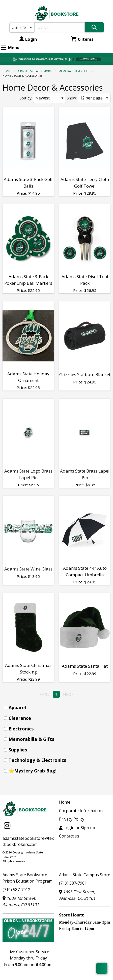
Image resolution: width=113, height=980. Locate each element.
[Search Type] (22, 28)
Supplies (18, 750)
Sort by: (26, 98)
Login (28, 39)
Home (7, 71)
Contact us (69, 836)
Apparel (17, 707)
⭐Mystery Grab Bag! (33, 771)
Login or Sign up (77, 828)
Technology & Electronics (37, 760)
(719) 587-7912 (16, 890)
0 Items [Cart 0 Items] (82, 39)
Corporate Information (81, 811)
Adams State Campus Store (85, 875)
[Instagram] (7, 825)
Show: (72, 98)
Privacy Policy (72, 819)
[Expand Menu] (4, 48)
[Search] (60, 27)
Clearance (20, 718)
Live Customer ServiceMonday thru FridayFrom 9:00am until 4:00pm (28, 958)
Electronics (21, 729)
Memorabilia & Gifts (74, 71)
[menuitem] (58, 708)
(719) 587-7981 (73, 883)
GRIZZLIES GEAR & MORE (35, 71)
